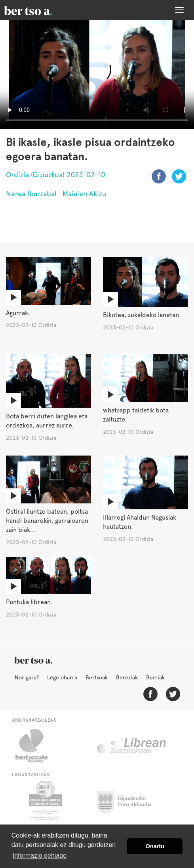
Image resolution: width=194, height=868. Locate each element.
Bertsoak (97, 677)
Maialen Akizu (84, 194)
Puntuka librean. (29, 602)
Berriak (155, 677)
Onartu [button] (155, 846)
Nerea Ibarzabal (31, 194)
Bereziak (127, 677)
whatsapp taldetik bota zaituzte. (136, 415)
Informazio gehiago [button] (40, 856)
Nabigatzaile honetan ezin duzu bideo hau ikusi (97, 74)
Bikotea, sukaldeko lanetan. (142, 315)
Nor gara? (27, 677)
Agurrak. (18, 313)
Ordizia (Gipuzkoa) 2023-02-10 (56, 175)
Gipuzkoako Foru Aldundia (129, 800)
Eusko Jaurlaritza (45, 800)
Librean (132, 746)
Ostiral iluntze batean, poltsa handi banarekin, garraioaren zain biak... (47, 521)
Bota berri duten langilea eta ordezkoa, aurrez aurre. (47, 421)
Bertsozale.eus (37, 746)
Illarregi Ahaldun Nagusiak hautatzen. (140, 522)
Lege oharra (62, 677)
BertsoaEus (40, 10)
